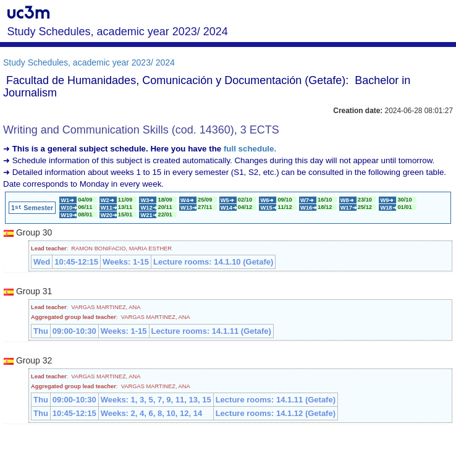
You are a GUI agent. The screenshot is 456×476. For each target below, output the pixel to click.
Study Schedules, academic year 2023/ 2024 (89, 62)
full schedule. (250, 149)
